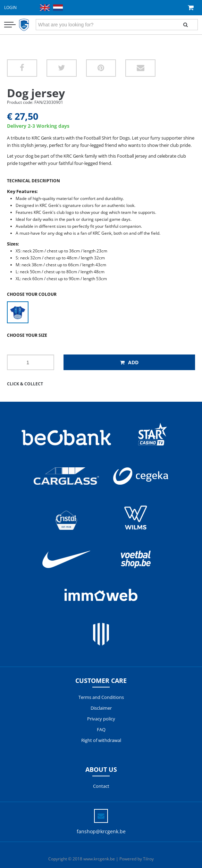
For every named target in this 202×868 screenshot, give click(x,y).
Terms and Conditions (101, 697)
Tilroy (148, 859)
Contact (101, 786)
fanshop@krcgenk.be (101, 831)
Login (10, 7)
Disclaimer (101, 708)
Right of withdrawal (101, 740)
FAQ (101, 729)
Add (129, 362)
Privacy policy (101, 719)
